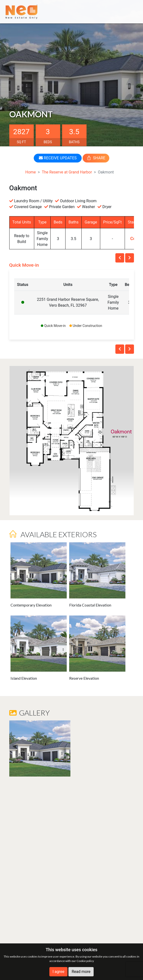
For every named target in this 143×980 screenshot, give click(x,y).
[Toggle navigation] (131, 12)
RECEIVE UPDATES (58, 158)
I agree (58, 972)
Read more (81, 972)
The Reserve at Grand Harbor (67, 172)
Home (31, 172)
